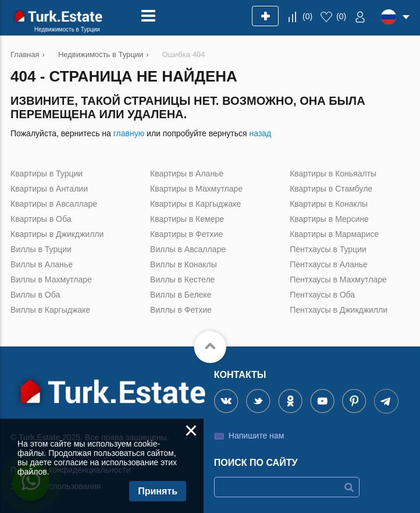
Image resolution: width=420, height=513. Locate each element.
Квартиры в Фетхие (186, 234)
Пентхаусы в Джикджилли (339, 310)
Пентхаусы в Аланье (329, 264)
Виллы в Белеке (181, 295)
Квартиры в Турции (47, 174)
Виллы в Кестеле (182, 280)
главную (129, 133)
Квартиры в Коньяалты (333, 174)
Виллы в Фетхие (181, 310)
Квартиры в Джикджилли (57, 234)
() (307, 16)
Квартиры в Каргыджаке (195, 204)
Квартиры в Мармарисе (334, 234)
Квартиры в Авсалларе (54, 204)
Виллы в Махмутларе (51, 280)
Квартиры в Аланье (187, 174)
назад (261, 133)
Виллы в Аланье (42, 264)
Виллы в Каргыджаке (50, 310)
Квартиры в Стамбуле (331, 189)
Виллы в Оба (35, 295)
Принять (158, 491)
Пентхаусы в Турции (328, 249)
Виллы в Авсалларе (188, 249)
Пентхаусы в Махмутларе (338, 280)
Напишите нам (256, 436)
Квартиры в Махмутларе (196, 189)
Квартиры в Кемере (187, 219)
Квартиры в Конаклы (329, 204)
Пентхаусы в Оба (322, 295)
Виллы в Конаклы (184, 264)
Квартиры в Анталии (49, 189)
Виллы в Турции (41, 249)
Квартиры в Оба (41, 219)
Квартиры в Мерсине (329, 219)
